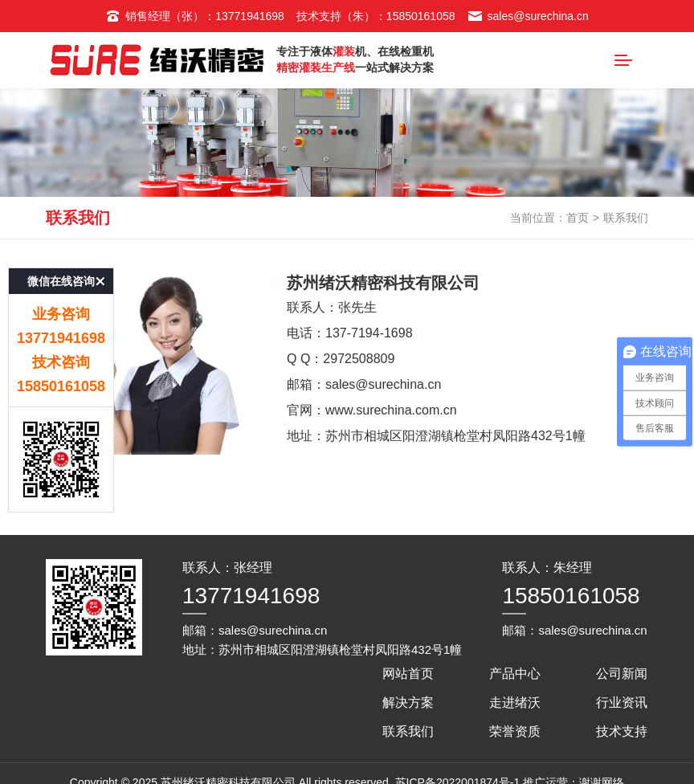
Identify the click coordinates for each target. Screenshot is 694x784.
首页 (578, 218)
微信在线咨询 (61, 264)
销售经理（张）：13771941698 (195, 16)
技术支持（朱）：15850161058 (376, 16)
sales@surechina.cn (528, 16)
